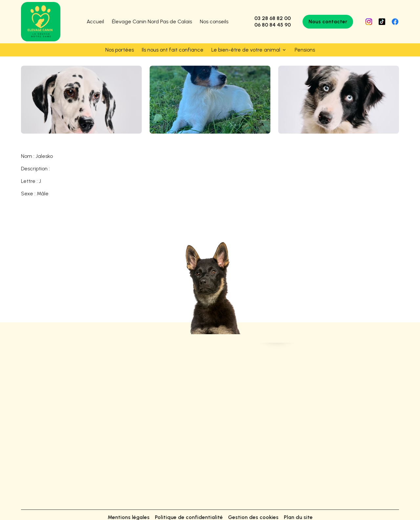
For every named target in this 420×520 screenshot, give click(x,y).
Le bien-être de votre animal (246, 50)
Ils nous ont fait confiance (173, 50)
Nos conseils (214, 22)
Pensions (305, 50)
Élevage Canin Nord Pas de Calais (152, 22)
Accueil (95, 22)
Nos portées (120, 50)
